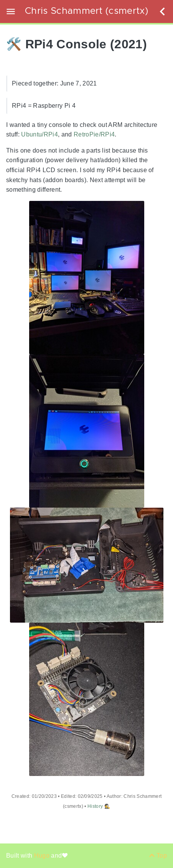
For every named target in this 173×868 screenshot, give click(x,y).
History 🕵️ (99, 806)
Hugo (43, 856)
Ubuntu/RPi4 (40, 135)
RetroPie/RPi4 (94, 135)
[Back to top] (158, 856)
